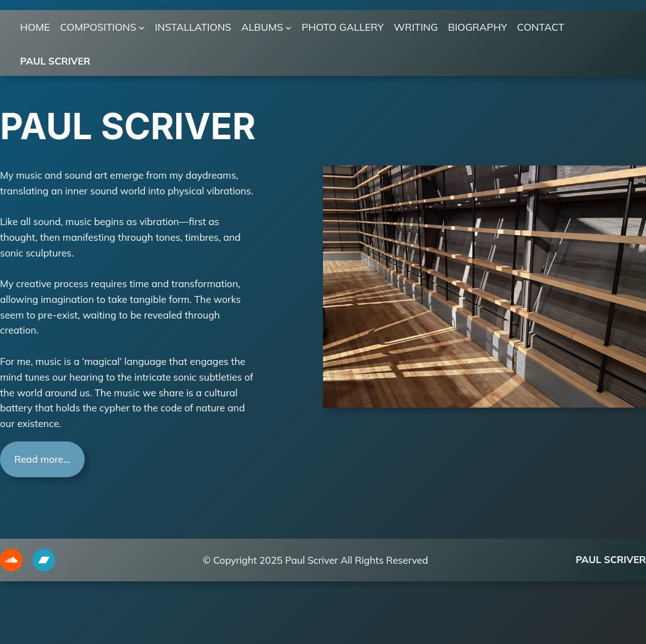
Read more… (42, 459)
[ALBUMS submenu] (289, 28)
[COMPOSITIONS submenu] (142, 28)
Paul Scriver (55, 61)
